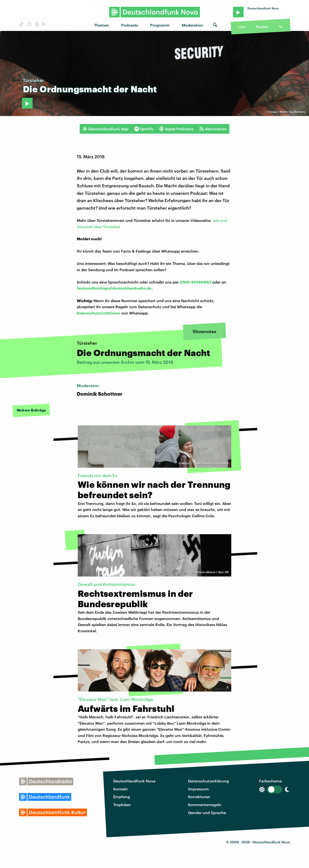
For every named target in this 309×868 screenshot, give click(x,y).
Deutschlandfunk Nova (134, 781)
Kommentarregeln (205, 805)
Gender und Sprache (207, 813)
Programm (160, 25)
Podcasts (130, 25)
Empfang (122, 797)
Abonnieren (213, 129)
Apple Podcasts (176, 129)
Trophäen (122, 805)
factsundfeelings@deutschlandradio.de (114, 288)
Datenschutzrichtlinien (98, 313)
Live (242, 27)
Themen (102, 25)
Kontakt (120, 789)
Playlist (262, 27)
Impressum (198, 789)
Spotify (144, 129)
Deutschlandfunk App (105, 129)
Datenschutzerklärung (208, 781)
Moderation (192, 25)
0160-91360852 (195, 282)
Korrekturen (199, 797)
